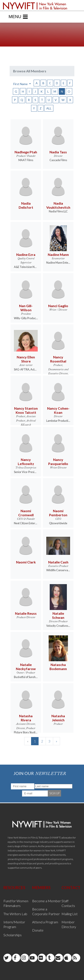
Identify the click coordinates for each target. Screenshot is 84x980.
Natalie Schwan (58, 615)
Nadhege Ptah (26, 152)
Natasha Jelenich (58, 718)
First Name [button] (21, 84)
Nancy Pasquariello (58, 462)
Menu (18, 17)
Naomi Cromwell (26, 513)
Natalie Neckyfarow (26, 667)
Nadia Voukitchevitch (58, 205)
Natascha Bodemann (58, 667)
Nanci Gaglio (58, 306)
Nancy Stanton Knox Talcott (26, 410)
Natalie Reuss (26, 613)
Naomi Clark (26, 562)
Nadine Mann (58, 254)
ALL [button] (49, 108)
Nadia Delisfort (26, 205)
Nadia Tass (58, 152)
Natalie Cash (58, 562)
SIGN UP (54, 793)
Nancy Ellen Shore (26, 359)
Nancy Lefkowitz (26, 462)
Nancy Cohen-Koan (58, 410)
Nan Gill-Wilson (26, 308)
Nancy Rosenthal (58, 359)
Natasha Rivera (26, 718)
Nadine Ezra (26, 254)
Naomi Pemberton (58, 513)
